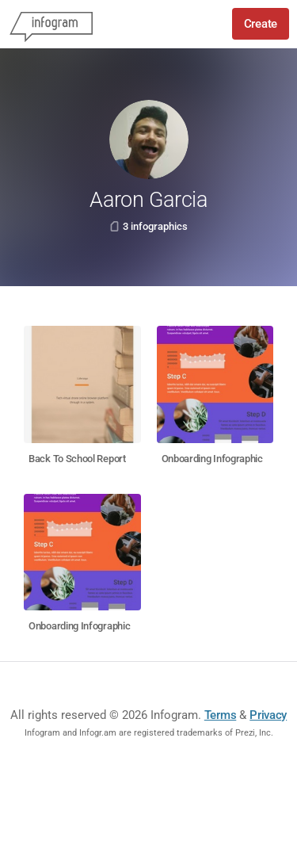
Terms (221, 715)
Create (261, 24)
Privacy (268, 715)
